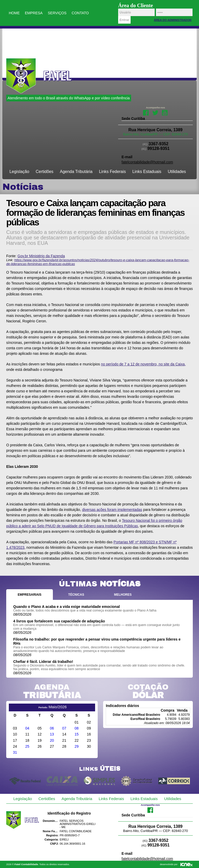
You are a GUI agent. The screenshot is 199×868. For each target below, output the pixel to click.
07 (64, 728)
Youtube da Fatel (165, 112)
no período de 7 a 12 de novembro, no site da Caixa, (143, 364)
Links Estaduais (147, 172)
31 (15, 752)
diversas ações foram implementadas (112, 510)
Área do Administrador (173, 20)
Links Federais (112, 172)
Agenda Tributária (76, 172)
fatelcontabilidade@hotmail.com (147, 162)
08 (77, 728)
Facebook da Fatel (146, 112)
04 (27, 728)
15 (77, 734)
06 (52, 728)
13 (52, 734)
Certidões (45, 172)
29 (77, 746)
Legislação (19, 172)
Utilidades (177, 172)
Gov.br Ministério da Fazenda (41, 256)
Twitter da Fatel (155, 112)
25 (27, 746)
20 (52, 740)
